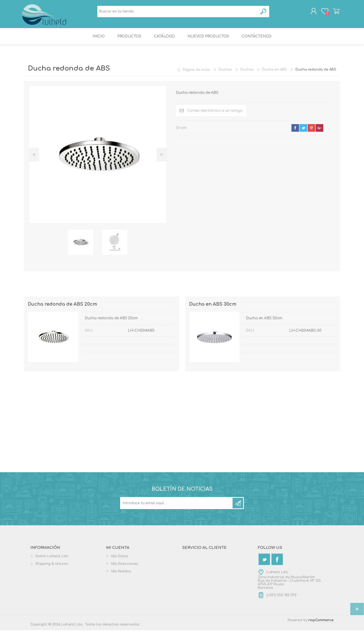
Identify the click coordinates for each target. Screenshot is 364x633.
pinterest (311, 131)
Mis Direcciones (125, 567)
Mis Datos (120, 559)
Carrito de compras (334, 12)
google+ (320, 131)
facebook (295, 131)
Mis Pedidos (121, 574)
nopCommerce (321, 623)
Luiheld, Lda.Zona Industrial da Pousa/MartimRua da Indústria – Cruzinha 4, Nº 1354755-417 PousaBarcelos (289, 583)
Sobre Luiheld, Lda (52, 559)
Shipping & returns (52, 567)
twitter (303, 131)
